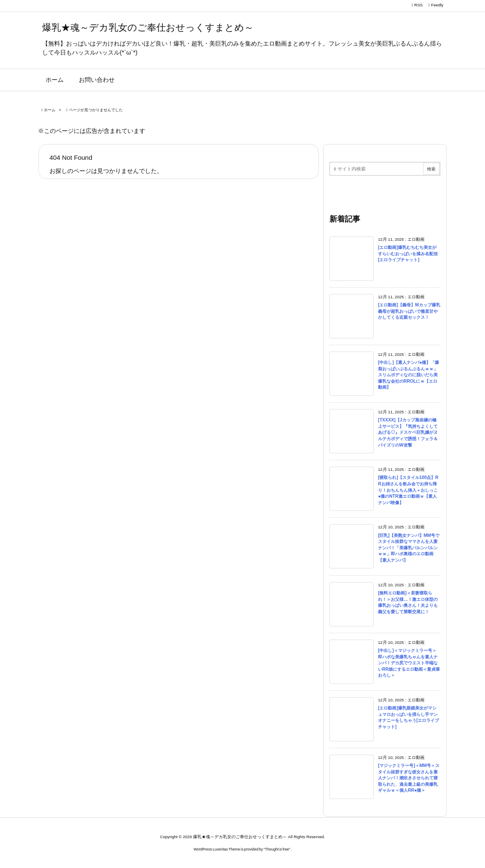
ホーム (50, 110)
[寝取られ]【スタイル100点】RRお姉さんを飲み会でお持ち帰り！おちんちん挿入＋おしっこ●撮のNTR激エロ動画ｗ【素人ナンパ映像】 (408, 490)
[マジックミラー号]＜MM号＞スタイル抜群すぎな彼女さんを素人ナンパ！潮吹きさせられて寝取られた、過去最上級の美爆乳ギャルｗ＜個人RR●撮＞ (409, 778)
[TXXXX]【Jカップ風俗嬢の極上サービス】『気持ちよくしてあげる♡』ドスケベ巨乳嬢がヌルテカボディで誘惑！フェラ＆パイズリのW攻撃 (408, 432)
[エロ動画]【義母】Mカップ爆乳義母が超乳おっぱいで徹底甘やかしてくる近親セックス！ (409, 311)
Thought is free (277, 849)
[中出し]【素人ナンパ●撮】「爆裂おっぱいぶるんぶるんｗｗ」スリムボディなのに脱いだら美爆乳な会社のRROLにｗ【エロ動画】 (408, 375)
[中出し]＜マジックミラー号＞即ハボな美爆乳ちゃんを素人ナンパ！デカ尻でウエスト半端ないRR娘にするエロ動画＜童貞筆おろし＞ (409, 663)
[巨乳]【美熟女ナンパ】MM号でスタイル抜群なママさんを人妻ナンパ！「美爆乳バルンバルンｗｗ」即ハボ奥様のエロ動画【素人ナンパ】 (409, 548)
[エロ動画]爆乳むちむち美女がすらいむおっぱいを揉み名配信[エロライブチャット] (408, 254)
